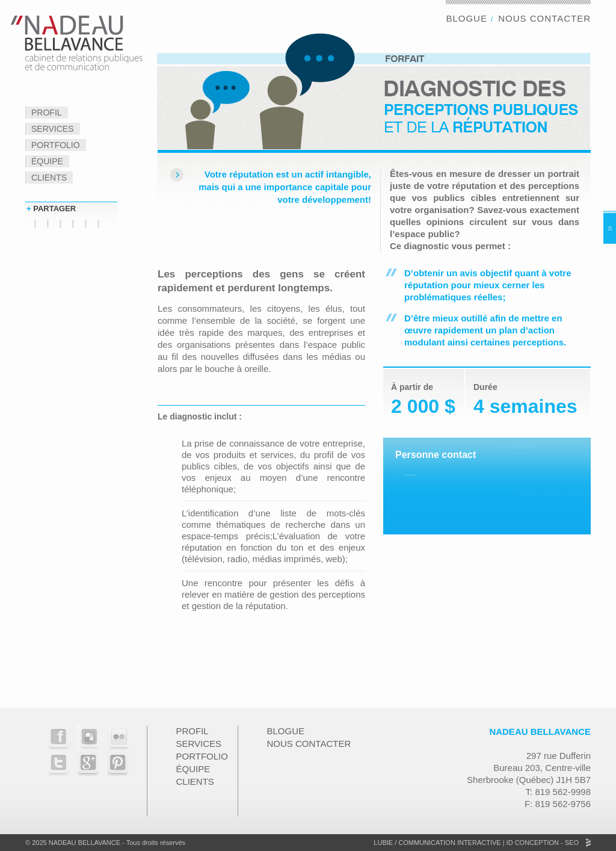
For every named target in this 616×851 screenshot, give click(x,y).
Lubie (383, 843)
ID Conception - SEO (542, 843)
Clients (49, 178)
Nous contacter (544, 18)
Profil (47, 113)
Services (53, 129)
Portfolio (56, 145)
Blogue (467, 18)
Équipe (47, 161)
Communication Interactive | (451, 843)
